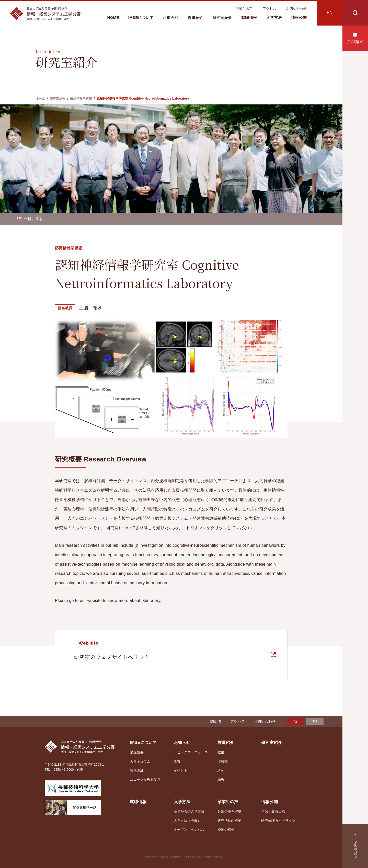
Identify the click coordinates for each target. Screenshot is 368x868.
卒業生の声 (244, 9)
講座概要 (137, 752)
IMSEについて (141, 17)
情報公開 (299, 17)
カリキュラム (140, 761)
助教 (221, 780)
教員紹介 (195, 17)
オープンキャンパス (189, 830)
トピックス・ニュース (191, 752)
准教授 (223, 761)
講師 (221, 770)
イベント (181, 770)
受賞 (177, 761)
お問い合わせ (296, 9)
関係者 (216, 721)
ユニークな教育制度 (145, 780)
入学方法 (274, 17)
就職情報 (249, 17)
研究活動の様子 (229, 821)
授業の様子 (226, 830)
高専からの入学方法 (189, 811)
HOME (113, 17)
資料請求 (355, 41)
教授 (221, 752)
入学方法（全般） (187, 821)
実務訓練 (137, 770)
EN (330, 13)
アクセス (269, 9)
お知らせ (171, 17)
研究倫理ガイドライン (278, 821)
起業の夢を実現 (229, 811)
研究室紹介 (222, 17)
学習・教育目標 (273, 811)
